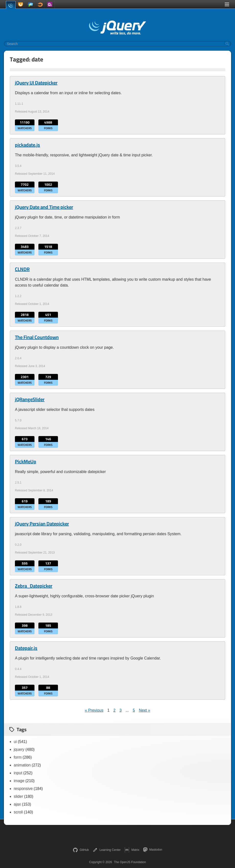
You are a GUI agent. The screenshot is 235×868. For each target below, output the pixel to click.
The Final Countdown (37, 337)
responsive (23, 789)
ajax (17, 804)
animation (22, 765)
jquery (19, 749)
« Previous (94, 710)
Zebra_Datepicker (34, 586)
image (19, 781)
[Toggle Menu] (227, 4)
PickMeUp (26, 462)
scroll (18, 812)
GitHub (81, 850)
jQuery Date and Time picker (44, 207)
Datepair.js (26, 648)
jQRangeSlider (30, 399)
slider (18, 796)
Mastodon (153, 850)
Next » (145, 710)
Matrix (132, 850)
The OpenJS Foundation (130, 862)
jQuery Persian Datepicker (42, 524)
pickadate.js (28, 145)
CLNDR (22, 269)
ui (15, 742)
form (18, 757)
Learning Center (107, 850)
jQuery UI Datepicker (36, 83)
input (18, 773)
